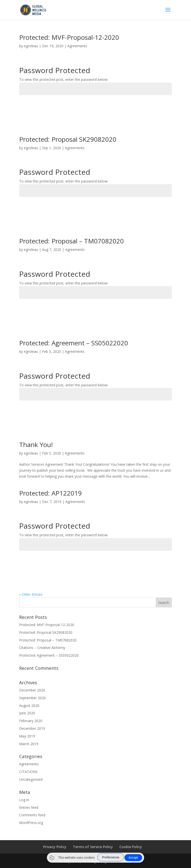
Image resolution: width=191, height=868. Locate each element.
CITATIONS (28, 772)
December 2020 (32, 690)
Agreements (77, 46)
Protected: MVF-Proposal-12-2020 (69, 37)
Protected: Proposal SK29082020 (68, 139)
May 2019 (27, 736)
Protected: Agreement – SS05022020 (74, 343)
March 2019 (29, 744)
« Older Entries (31, 594)
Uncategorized (31, 779)
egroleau (31, 46)
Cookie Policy (131, 847)
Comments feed (32, 815)
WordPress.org (31, 823)
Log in (24, 800)
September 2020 (32, 698)
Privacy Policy (55, 847)
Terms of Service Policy (93, 847)
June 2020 (27, 713)
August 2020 (29, 706)
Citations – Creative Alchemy (42, 648)
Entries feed (29, 807)
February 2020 (31, 721)
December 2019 (32, 728)
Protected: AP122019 (50, 493)
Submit (158, 107)
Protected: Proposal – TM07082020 (72, 241)
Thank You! (36, 445)
